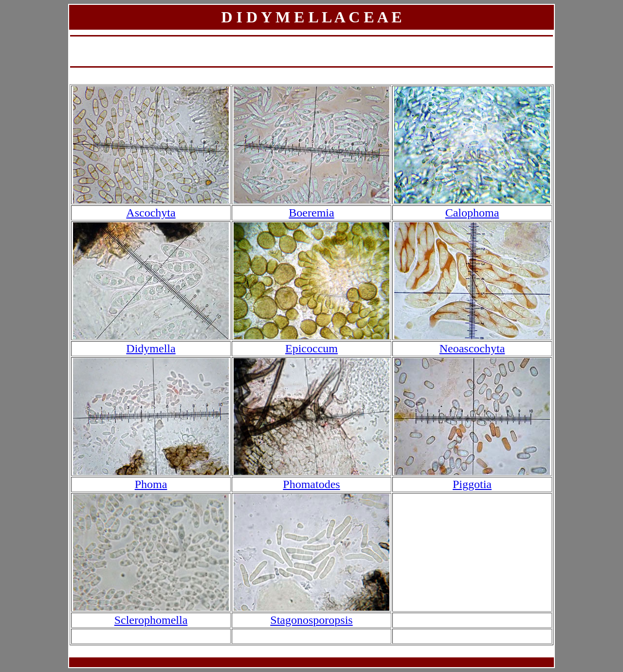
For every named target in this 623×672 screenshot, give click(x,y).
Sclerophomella (151, 620)
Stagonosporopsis (311, 620)
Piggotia (472, 484)
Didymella (151, 348)
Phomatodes (311, 484)
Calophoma (472, 213)
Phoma (151, 484)
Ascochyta (151, 213)
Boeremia (311, 213)
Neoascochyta (472, 348)
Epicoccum (311, 348)
